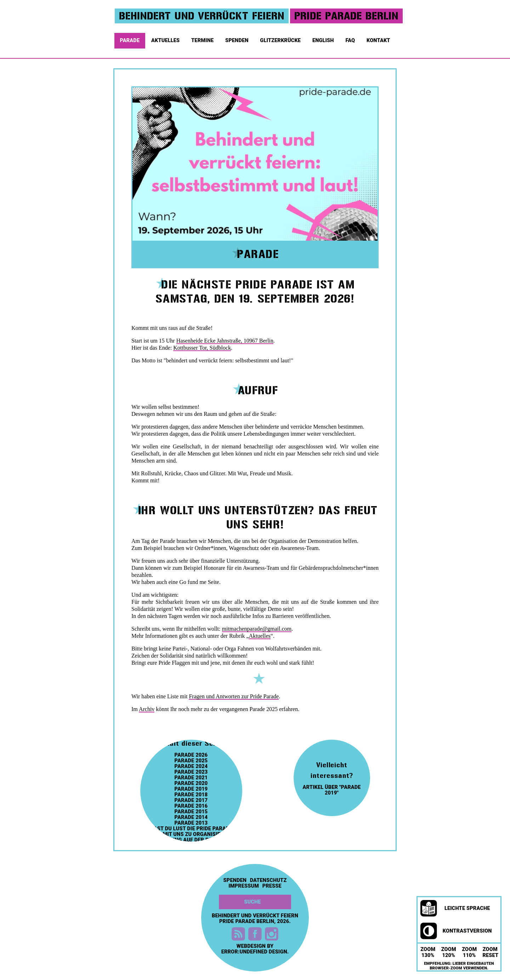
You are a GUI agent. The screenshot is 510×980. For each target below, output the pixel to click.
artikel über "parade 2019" (331, 790)
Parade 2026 (191, 755)
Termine (203, 39)
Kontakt (379, 39)
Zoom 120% (449, 952)
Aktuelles (166, 39)
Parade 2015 (191, 812)
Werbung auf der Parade (191, 840)
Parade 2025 (191, 761)
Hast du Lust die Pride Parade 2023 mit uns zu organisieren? (191, 832)
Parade (130, 39)
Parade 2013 (191, 823)
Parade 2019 (191, 789)
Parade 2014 (191, 818)
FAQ (351, 39)
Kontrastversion (456, 931)
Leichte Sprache (455, 909)
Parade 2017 (191, 801)
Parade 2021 (191, 778)
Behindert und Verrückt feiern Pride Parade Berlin (255, 919)
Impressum (244, 886)
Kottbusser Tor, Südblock (202, 348)
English (324, 39)
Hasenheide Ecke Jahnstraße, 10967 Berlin (225, 341)
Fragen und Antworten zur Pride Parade (234, 696)
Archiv (147, 709)
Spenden (237, 39)
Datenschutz (268, 881)
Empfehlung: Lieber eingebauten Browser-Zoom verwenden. (459, 966)
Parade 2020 (191, 784)
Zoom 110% (469, 952)
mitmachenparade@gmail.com (257, 629)
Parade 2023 (191, 772)
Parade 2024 (191, 767)
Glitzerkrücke (281, 39)
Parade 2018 (191, 795)
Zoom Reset (491, 952)
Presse (272, 886)
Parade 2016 (191, 806)
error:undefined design (254, 952)
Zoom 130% (428, 952)
